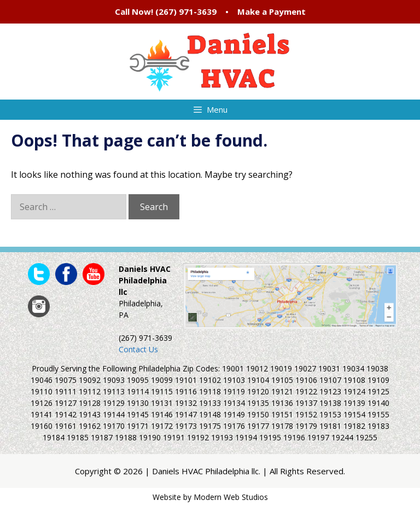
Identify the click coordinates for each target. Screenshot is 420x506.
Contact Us (138, 349)
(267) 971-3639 (186, 11)
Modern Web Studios (231, 497)
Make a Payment (272, 11)
